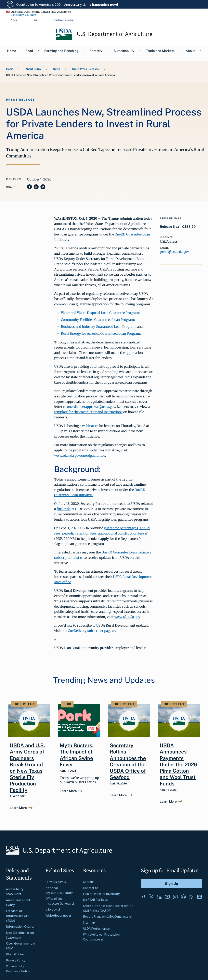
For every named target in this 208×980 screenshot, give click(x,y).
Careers (88, 882)
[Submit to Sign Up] (171, 884)
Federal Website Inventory (101, 894)
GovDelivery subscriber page (91, 631)
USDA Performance (96, 928)
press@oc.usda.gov (174, 252)
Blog (35, 20)
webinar (90, 426)
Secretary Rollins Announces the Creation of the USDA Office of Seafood (128, 761)
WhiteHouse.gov (59, 915)
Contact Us (91, 888)
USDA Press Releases (85, 69)
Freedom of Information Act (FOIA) (17, 916)
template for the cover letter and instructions (88, 412)
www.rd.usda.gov (127, 617)
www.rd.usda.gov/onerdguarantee (80, 455)
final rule (65, 509)
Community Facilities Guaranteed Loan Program (97, 320)
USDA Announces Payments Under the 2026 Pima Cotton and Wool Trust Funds (178, 764)
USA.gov (53, 909)
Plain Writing (15, 954)
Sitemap (89, 922)
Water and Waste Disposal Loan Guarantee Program (100, 313)
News (14, 20)
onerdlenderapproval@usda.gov (91, 407)
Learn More (18, 808)
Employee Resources (64, 20)
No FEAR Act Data (95, 900)
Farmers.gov (56, 882)
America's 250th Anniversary (62, 4)
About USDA (33, 69)
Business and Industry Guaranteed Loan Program (98, 327)
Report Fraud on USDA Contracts (108, 916)
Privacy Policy (16, 960)
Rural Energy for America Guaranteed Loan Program (100, 333)
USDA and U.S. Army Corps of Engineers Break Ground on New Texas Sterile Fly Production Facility (27, 768)
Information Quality (20, 926)
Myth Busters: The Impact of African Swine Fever (77, 755)
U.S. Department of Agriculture (115, 34)
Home (10, 69)
